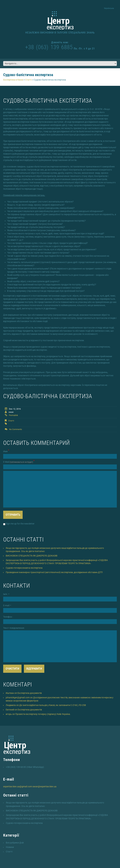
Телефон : (8, 617)
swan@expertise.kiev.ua (44, 786)
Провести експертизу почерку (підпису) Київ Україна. (43, 714)
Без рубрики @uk (15, 843)
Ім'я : (6, 594)
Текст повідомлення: (14, 628)
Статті (11, 421)
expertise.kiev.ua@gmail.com (18, 786)
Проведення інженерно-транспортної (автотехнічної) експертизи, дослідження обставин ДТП (54, 572)
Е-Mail (19, 462)
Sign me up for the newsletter (19, 524)
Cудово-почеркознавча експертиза (24, 568)
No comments (16, 429)
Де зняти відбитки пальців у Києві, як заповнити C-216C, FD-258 (53, 705)
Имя (6, 451)
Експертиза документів (30, 693)
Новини (10, 847)
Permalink (13, 415)
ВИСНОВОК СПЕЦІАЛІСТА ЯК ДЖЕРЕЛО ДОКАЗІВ (32, 556)
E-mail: (7, 605)
